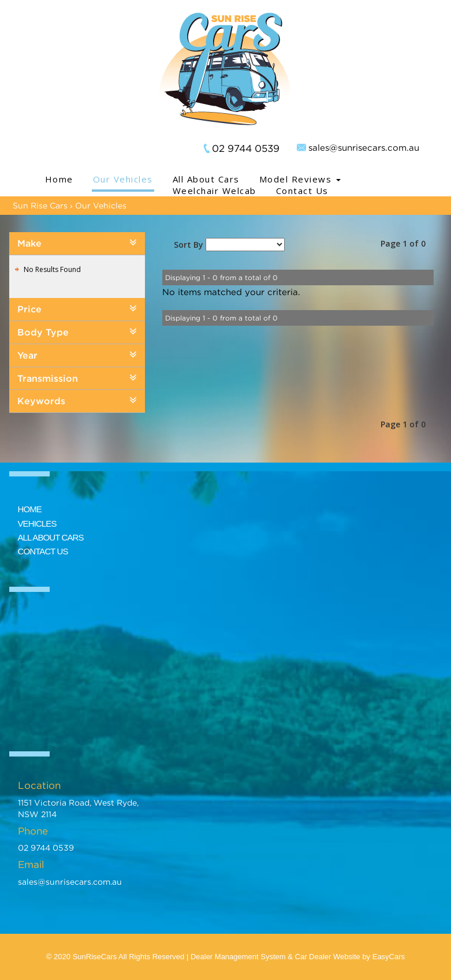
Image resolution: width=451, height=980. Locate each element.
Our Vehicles (123, 179)
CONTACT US (43, 551)
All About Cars (206, 179)
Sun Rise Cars (40, 205)
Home (59, 179)
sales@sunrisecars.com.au (364, 147)
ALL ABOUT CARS (51, 537)
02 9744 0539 (246, 148)
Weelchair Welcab (215, 191)
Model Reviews (300, 179)
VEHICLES (37, 523)
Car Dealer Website (328, 957)
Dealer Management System (238, 957)
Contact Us (302, 191)
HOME (30, 509)
